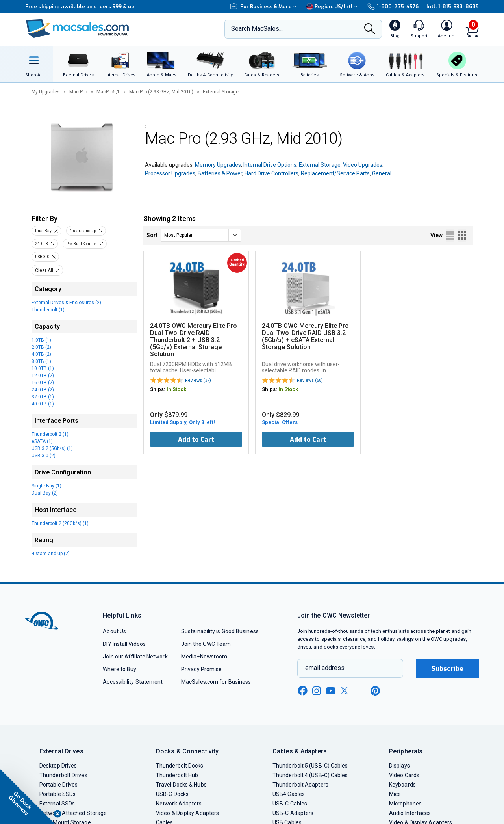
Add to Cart (196, 440)
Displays (399, 766)
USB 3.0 (42, 257)
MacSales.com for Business (216, 682)
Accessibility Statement (133, 682)
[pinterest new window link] (375, 691)
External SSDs (57, 804)
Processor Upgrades (170, 173)
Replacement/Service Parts (335, 173)
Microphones (405, 804)
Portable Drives (58, 785)
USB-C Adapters (293, 813)
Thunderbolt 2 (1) (50, 434)
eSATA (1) (42, 441)
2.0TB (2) (41, 347)
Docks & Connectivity (187, 751)
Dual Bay (43, 231)
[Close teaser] (57, 814)
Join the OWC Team (206, 644)
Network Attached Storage (73, 813)
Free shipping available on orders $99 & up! (81, 7)
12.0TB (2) (43, 376)
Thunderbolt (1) (48, 310)
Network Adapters (179, 804)
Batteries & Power (220, 173)
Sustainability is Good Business (220, 631)
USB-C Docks (172, 794)
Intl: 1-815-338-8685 (453, 7)
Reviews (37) (198, 380)
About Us (114, 631)
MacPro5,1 (108, 92)
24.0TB (42, 244)
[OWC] (78, 29)
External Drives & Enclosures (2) (66, 303)
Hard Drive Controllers (271, 173)
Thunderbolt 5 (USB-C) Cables (310, 766)
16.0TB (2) (43, 383)
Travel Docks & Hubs (181, 785)
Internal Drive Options (270, 165)
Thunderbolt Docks (180, 766)
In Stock (176, 389)
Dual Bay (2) (45, 493)
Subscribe (447, 669)
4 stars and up (83, 231)
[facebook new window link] (302, 691)
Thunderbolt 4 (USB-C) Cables (310, 775)
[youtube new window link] (331, 691)
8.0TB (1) (41, 361)
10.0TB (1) (43, 368)
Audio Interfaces (410, 813)
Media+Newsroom (204, 657)
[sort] (201, 235)
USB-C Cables (290, 804)
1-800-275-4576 (393, 7)
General (382, 173)
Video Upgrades (363, 165)
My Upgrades (46, 92)
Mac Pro (78, 92)
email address (325, 668)
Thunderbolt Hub (177, 775)
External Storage (320, 165)
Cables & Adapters (300, 751)
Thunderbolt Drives (63, 775)
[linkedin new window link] (361, 691)
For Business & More (264, 7)
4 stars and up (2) (51, 554)
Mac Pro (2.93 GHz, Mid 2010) (161, 92)
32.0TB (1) (43, 397)
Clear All (44, 270)
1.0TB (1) (41, 340)
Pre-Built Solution (82, 244)
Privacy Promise (201, 669)
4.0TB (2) (41, 354)
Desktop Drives (58, 766)
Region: (333, 7)
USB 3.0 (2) (44, 456)
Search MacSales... (257, 29)
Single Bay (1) (46, 486)
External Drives (61, 751)
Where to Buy (120, 669)
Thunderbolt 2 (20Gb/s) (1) (60, 523)
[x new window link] (346, 691)
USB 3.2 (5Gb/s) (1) (52, 448)
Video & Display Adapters (187, 813)
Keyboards (402, 785)
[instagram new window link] (317, 691)
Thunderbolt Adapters (300, 785)
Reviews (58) (310, 380)
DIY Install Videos (124, 644)
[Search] (370, 30)
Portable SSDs (57, 794)
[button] (28, 796)
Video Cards (404, 775)
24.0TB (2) (43, 390)
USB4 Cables (289, 794)
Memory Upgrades (218, 165)
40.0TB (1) (43, 404)
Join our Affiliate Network (135, 657)
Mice (395, 794)
